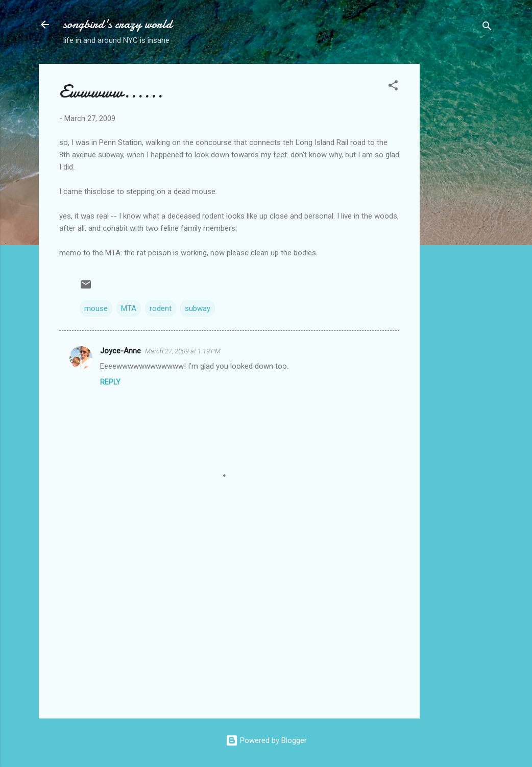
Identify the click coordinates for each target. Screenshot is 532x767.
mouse (96, 308)
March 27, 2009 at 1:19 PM (183, 351)
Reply (110, 382)
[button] (393, 87)
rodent (161, 308)
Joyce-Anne (120, 351)
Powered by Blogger (266, 740)
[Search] (487, 28)
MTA (129, 308)
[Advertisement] (461, 217)
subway (198, 308)
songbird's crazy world (118, 24)
